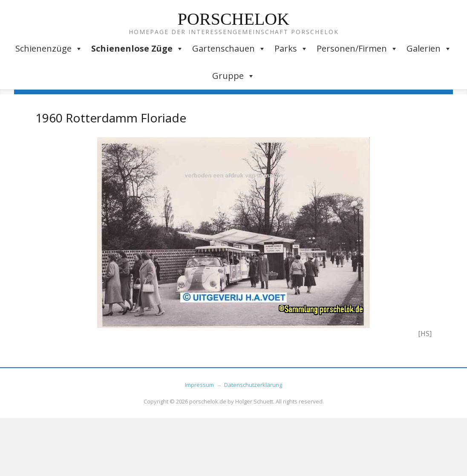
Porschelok (233, 19)
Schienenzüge (49, 49)
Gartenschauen (229, 49)
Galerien (429, 49)
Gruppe (233, 76)
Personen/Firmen (357, 49)
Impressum (199, 385)
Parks (291, 49)
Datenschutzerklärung (253, 385)
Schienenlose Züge (137, 49)
